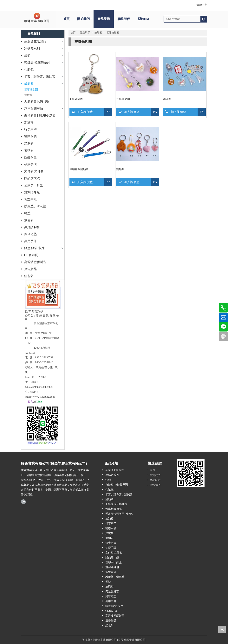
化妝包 (29, 69)
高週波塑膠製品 (35, 262)
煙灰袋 (29, 143)
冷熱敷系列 (32, 48)
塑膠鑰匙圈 (31, 90)
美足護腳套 (32, 227)
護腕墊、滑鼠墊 (35, 206)
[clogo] (37, 18)
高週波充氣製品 (35, 41)
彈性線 (28, 95)
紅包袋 (29, 276)
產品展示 (104, 19)
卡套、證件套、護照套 (40, 76)
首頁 (66, 19)
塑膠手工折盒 (34, 185)
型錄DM (143, 19)
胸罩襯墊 (30, 234)
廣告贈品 (30, 269)
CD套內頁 (31, 255)
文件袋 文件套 (34, 171)
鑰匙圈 (29, 83)
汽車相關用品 (34, 108)
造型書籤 (30, 199)
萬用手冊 (30, 241)
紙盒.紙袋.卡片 (34, 248)
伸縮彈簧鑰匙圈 (79, 169)
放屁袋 (29, 220)
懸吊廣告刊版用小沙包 (40, 115)
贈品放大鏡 (32, 178)
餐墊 (27, 213)
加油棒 (29, 122)
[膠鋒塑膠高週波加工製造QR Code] (193, 473)
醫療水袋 (30, 136)
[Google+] (23, 501)
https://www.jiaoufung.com (40, 397)
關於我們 (83, 19)
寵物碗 (29, 150)
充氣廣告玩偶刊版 (37, 101)
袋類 (27, 55)
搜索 (204, 19)
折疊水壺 (30, 157)
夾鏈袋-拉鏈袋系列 (37, 62)
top (222, 629)
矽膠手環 (30, 164)
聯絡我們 (124, 19)
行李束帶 (30, 129)
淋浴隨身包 (32, 192)
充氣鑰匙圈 (76, 99)
